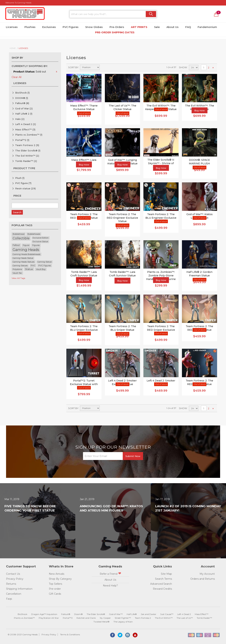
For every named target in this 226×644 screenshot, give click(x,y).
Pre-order (55, 589)
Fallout (16, 245)
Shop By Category (60, 579)
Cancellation (14, 594)
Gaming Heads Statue (23, 258)
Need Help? (110, 586)
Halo (20, 119)
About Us (172, 27)
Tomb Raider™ (26, 161)
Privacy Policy (15, 579)
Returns (11, 584)
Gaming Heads (26, 250)
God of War (24, 108)
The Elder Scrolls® (28, 150)
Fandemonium (207, 27)
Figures (36, 245)
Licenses (12, 27)
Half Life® (132, 614)
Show (183, 67)
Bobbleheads (34, 234)
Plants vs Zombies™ (29, 135)
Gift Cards (55, 594)
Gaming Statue (45, 262)
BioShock (22, 93)
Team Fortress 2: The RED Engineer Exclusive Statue (122, 218)
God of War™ (116, 614)
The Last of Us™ (185, 618)
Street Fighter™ (123, 618)
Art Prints (139, 27)
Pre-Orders (117, 27)
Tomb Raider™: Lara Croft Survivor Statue (122, 274)
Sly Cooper (105, 618)
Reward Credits (162, 589)
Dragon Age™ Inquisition (44, 614)
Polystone (17, 269)
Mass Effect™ (25, 129)
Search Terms (163, 579)
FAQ (188, 27)
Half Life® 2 (24, 114)
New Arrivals (57, 574)
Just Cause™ (167, 614)
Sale (157, 27)
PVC (33, 266)
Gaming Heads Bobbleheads (26, 254)
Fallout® (22, 103)
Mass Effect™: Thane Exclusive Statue (84, 107)
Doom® (78, 614)
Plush (20, 178)
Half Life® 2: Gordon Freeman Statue (199, 274)
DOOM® (22, 98)
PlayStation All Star (49, 618)
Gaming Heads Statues (24, 262)
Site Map (166, 574)
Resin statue (25, 188)
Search (17, 212)
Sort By (73, 67)
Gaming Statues (20, 266)
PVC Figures (71, 27)
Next (213, 67)
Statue (29, 269)
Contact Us (13, 574)
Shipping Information (19, 589)
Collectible (21, 238)
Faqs (9, 599)
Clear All (16, 77)
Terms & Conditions (70, 634)
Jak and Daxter (148, 614)
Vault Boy (41, 269)
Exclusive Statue (40, 242)
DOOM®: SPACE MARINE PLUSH (199, 162)
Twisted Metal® (101, 622)
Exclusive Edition (41, 238)
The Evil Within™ (27, 156)
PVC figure (23, 183)
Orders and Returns (203, 579)
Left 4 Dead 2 (26, 124)
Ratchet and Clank (86, 618)
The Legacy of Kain (123, 622)
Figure (26, 245)
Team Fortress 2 (27, 145)
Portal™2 (22, 140)
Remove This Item (57, 72)
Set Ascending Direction (103, 67)
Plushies (30, 27)
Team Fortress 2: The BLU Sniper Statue (122, 328)
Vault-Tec (17, 273)
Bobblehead (19, 234)
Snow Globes (94, 27)
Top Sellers (55, 584)
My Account (207, 574)
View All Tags (18, 278)
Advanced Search (161, 584)
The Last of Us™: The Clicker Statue (122, 107)
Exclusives (49, 27)
